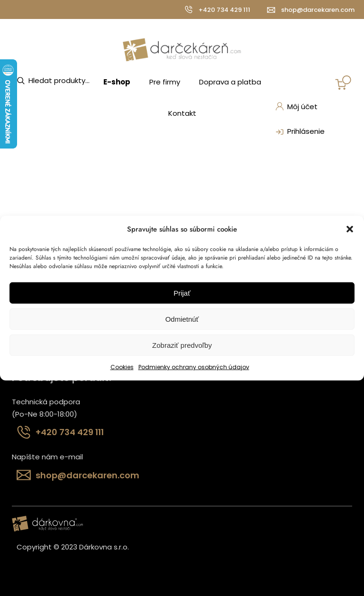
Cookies (122, 367)
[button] (350, 229)
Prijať (182, 293)
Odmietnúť (182, 319)
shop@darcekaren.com (318, 10)
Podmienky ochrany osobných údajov (194, 367)
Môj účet (296, 107)
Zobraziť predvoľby (182, 345)
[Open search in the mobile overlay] (64, 81)
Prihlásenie (299, 132)
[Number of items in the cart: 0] (343, 83)
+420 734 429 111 (224, 10)
